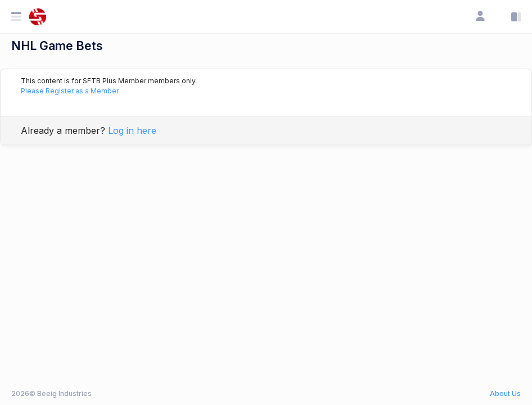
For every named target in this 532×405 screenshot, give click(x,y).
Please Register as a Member (70, 91)
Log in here (132, 130)
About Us (505, 393)
